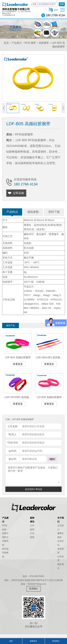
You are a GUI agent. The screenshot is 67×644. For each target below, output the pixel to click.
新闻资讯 (33, 641)
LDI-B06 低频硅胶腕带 (49, 397)
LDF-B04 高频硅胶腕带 (18, 357)
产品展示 (17, 43)
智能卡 (5, 533)
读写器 (5, 549)
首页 (6, 43)
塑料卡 (5, 537)
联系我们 (34, 589)
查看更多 (18, 364)
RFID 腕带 (30, 43)
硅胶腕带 (44, 43)
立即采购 (18, 193)
